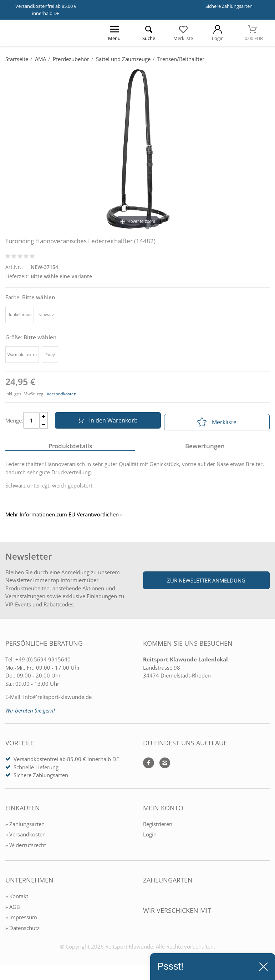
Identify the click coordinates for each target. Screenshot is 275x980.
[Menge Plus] (44, 418)
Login (150, 837)
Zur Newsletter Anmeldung (206, 583)
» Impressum (21, 920)
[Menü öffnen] (114, 33)
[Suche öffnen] (149, 33)
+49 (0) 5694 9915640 (43, 662)
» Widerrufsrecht (26, 848)
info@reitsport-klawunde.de (57, 700)
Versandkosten (62, 394)
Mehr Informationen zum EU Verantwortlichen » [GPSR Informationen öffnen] (64, 518)
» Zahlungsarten (25, 827)
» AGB (13, 910)
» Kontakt (17, 899)
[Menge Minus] (44, 426)
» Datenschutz (22, 931)
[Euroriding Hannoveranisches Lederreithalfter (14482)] (137, 149)
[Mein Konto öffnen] (218, 33)
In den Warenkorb (106, 422)
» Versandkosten (26, 837)
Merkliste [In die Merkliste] (217, 422)
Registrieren (158, 827)
